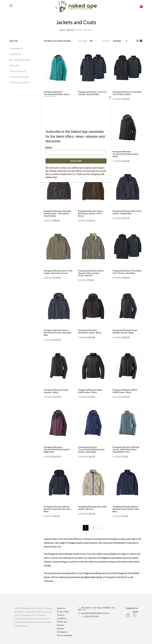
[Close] (110, 97)
